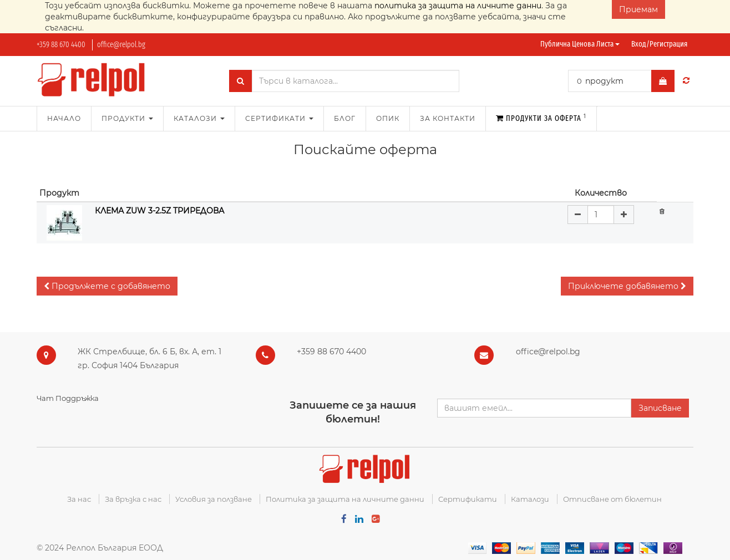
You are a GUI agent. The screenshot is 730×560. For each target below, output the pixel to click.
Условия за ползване (214, 499)
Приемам (638, 9)
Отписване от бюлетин (612, 499)
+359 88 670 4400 (61, 45)
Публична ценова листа (580, 44)
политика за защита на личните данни (458, 6)
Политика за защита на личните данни (345, 499)
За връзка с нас (133, 499)
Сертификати (468, 499)
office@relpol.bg (121, 45)
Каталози (530, 499)
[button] (107, 286)
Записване (660, 408)
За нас (79, 499)
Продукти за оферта (541, 118)
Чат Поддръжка (68, 398)
